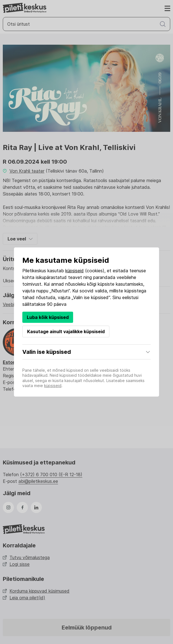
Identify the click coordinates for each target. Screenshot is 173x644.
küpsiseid (75, 271)
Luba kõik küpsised (48, 317)
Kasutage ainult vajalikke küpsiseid (66, 331)
